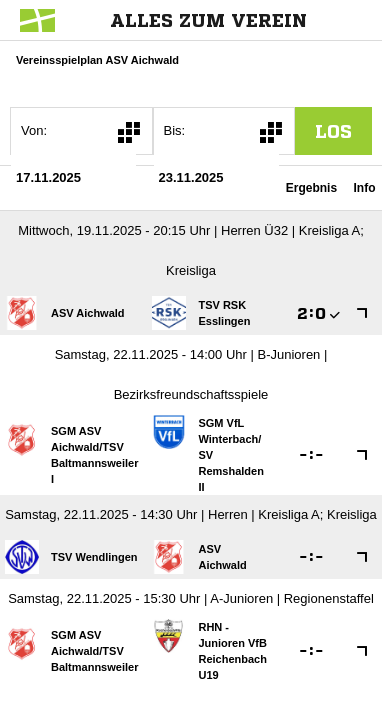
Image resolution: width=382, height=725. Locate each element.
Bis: (175, 130)
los (333, 131)
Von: (34, 130)
